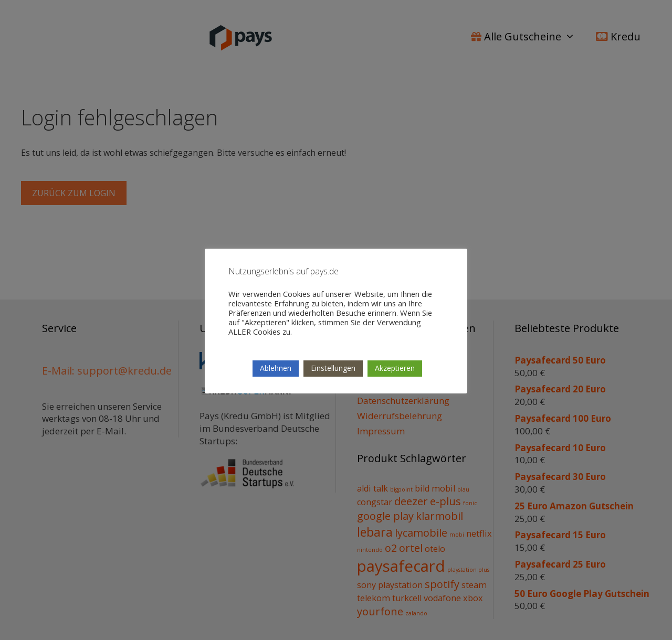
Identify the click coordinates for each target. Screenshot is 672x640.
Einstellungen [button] (333, 368)
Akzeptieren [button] (395, 368)
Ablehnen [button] (276, 368)
